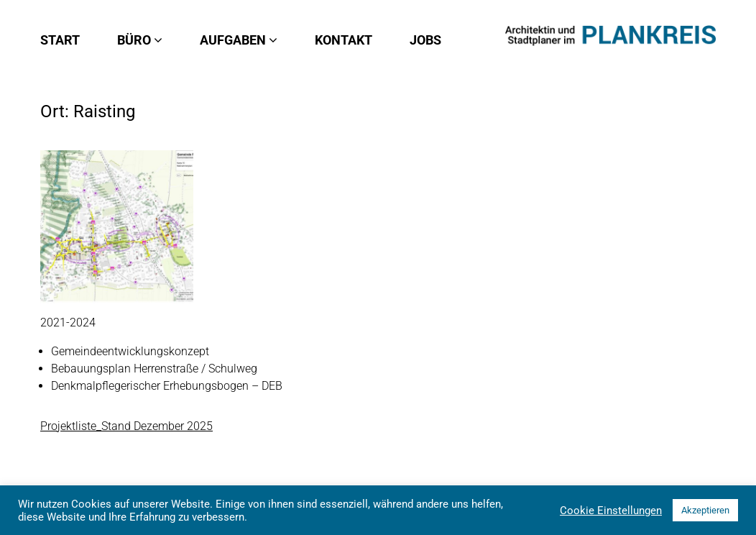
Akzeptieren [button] (705, 510)
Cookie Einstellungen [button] (611, 511)
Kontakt (344, 40)
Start (60, 40)
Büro (140, 40)
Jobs (425, 40)
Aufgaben (239, 40)
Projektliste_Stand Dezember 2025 (126, 426)
